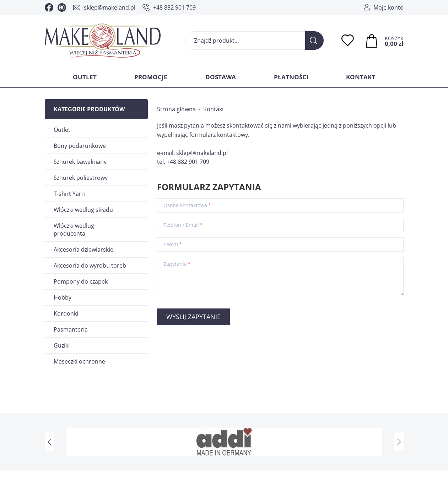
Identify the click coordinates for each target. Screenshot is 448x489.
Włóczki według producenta (74, 230)
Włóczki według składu (83, 210)
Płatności (291, 77)
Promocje (151, 77)
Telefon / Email (181, 225)
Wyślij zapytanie (193, 317)
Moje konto (388, 7)
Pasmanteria (71, 329)
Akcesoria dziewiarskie (83, 249)
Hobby (63, 297)
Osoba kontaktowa (185, 205)
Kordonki (66, 313)
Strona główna (176, 109)
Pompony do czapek (81, 281)
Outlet (85, 77)
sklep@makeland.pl (110, 7)
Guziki (62, 345)
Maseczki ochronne (79, 361)
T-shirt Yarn (69, 194)
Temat (171, 244)
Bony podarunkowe (80, 146)
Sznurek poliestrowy (81, 178)
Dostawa (221, 77)
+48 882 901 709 (174, 7)
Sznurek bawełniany (80, 162)
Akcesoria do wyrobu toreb (90, 265)
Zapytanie (175, 264)
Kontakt (361, 77)
